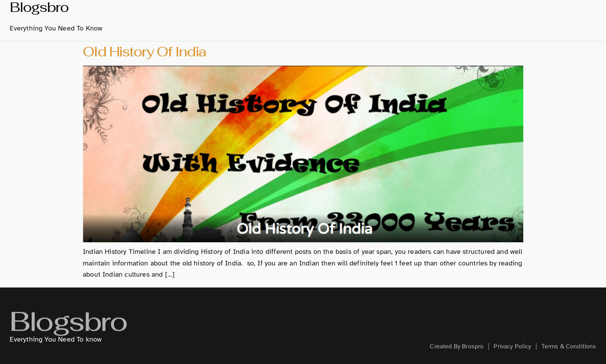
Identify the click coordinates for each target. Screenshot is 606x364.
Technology (444, 19)
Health (526, 19)
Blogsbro (68, 328)
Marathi (365, 19)
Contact (563, 19)
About (288, 19)
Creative (489, 19)
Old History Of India (144, 52)
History (323, 19)
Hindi (403, 19)
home (258, 19)
